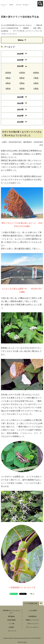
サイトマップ (12, 631)
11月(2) (22, 73)
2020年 (20, 116)
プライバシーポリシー (32, 627)
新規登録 (11, 5)
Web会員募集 (11, 620)
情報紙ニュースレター (32, 620)
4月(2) (36, 83)
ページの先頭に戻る (31, 603)
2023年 (20, 97)
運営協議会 (11, 616)
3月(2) (8, 89)
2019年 (20, 122)
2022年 (20, 103)
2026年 (20, 54)
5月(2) (22, 83)
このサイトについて (4, 5)
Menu (21, 40)
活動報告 (26, 28)
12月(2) (8, 73)
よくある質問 (32, 610)
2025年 (20, 60)
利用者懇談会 (32, 616)
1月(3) (36, 89)
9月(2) (8, 78)
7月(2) (36, 78)
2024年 (20, 66)
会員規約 (11, 627)
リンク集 (11, 624)
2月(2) (22, 89)
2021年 (20, 109)
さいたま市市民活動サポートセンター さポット (16, 25)
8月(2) (22, 78)
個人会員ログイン (26, 5)
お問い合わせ (19, 5)
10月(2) (36, 73)
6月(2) (8, 83)
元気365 (25, 642)
